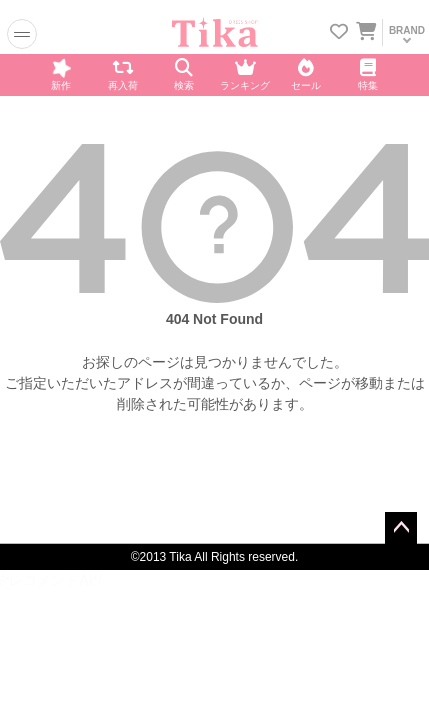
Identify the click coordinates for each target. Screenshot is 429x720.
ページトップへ (401, 528)
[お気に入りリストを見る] (339, 33)
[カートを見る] (365, 28)
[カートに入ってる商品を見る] (366, 33)
